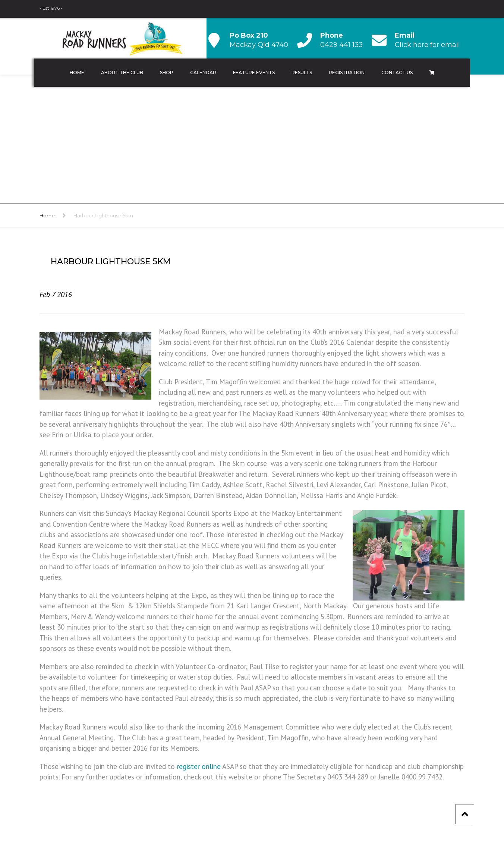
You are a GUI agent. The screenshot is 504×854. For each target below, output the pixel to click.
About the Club (122, 73)
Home (77, 73)
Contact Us (397, 73)
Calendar (203, 73)
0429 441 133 (341, 45)
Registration (347, 73)
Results (302, 73)
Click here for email (427, 45)
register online (199, 766)
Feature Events (254, 73)
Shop (167, 73)
